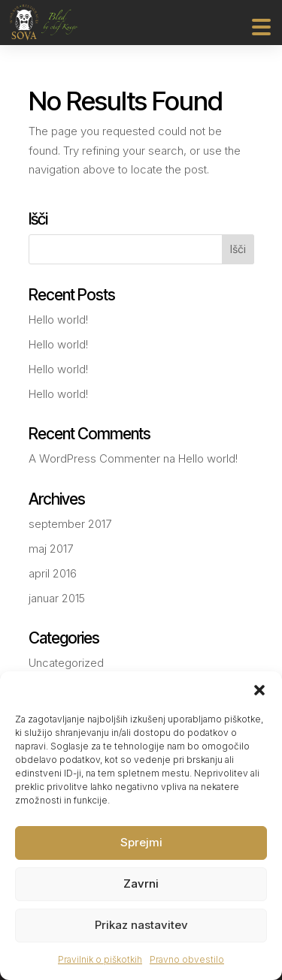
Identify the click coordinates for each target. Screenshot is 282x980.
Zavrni (141, 884)
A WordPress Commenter (94, 458)
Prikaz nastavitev (141, 925)
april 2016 (53, 573)
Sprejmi (141, 842)
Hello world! (58, 320)
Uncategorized (66, 663)
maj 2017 (51, 549)
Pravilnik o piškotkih (100, 959)
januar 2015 (57, 598)
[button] (259, 690)
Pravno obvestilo (187, 959)
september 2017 (70, 524)
